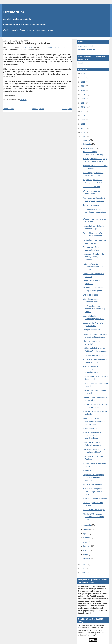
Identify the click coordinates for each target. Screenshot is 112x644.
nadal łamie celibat (55, 47)
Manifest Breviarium (86, 50)
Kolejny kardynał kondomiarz (95, 498)
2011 (83, 128)
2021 (83, 86)
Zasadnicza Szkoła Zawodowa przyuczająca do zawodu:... (94, 421)
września (87, 525)
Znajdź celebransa (90, 295)
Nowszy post (9, 109)
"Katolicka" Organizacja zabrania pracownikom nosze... (93, 517)
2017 (83, 103)
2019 (83, 95)
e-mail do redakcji (86, 46)
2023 (83, 78)
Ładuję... (82, 63)
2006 (83, 573)
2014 (83, 116)
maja (86, 542)
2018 (83, 99)
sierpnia (87, 529)
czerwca (87, 538)
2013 (83, 120)
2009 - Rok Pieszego (92, 187)
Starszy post (67, 109)
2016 (83, 107)
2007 (83, 569)
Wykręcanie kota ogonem (93, 484)
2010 (83, 132)
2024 (83, 73)
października (89, 148)
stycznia (87, 559)
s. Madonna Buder (90, 428)
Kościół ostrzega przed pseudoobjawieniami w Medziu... (93, 491)
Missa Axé (87, 470)
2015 (83, 111)
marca (86, 550)
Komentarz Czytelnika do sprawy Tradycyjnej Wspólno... (93, 257)
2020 (83, 90)
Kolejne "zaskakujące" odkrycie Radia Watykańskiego (92, 435)
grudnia (87, 140)
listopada (87, 144)
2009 (83, 137)
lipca (86, 533)
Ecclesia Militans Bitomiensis (95, 355)
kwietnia (87, 546)
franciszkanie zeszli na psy (94, 510)
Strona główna (38, 109)
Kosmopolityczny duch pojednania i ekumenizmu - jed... (95, 212)
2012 (83, 124)
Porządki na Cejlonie (91, 330)
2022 (83, 82)
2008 (83, 564)
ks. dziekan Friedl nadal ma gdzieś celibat (27, 43)
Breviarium (14, 12)
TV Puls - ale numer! (91, 205)
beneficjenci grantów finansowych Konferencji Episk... (94, 309)
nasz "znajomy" (26, 47)
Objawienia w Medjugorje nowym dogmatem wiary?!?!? (93, 477)
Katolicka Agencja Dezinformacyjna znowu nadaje (94, 267)
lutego (86, 554)
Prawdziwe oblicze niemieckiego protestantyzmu (91, 369)
